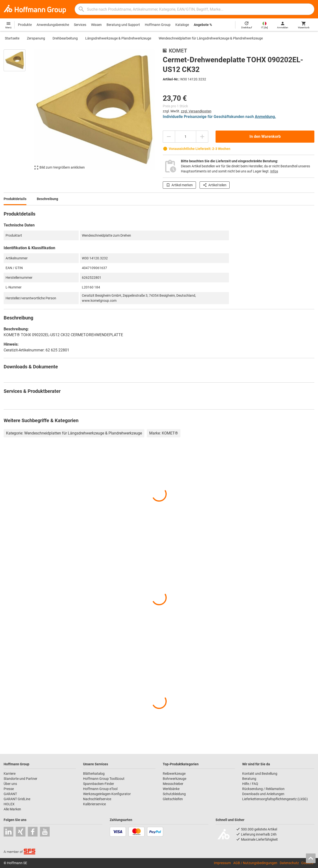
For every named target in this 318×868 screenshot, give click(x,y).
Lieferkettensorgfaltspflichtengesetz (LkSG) (275, 799)
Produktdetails (15, 199)
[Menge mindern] (169, 137)
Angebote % (203, 25)
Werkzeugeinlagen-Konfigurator (107, 794)
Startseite (12, 38)
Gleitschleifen (173, 799)
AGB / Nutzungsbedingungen (255, 863)
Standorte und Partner (20, 779)
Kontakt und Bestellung (260, 774)
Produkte (25, 25)
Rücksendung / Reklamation (263, 789)
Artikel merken (179, 185)
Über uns (10, 784)
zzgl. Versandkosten (196, 111)
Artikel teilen (215, 185)
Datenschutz (289, 863)
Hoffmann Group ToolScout (104, 779)
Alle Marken (12, 809)
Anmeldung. (265, 117)
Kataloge (182, 25)
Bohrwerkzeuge (175, 779)
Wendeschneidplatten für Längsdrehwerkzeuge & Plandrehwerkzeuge (211, 38)
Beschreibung (47, 199)
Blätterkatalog (94, 774)
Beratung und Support (123, 25)
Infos (274, 171)
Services (80, 25)
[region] (18, 112)
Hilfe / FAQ (250, 784)
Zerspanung (36, 38)
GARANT (10, 794)
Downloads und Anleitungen (263, 794)
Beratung (249, 779)
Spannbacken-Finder (99, 784)
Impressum (222, 863)
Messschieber (173, 784)
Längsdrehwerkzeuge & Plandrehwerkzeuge (118, 38)
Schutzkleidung (174, 794)
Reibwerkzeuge (174, 774)
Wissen (96, 25)
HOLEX (9, 804)
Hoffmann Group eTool (100, 789)
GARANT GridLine (17, 799)
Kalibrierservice (94, 804)
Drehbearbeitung (65, 38)
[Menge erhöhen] (202, 137)
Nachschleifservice (97, 799)
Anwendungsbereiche (53, 25)
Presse (9, 789)
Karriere (10, 774)
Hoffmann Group (158, 25)
